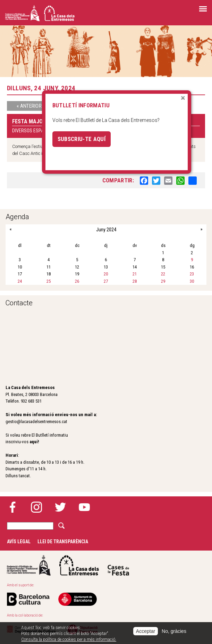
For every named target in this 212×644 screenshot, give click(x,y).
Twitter (60, 507)
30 (192, 281)
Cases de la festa (118, 565)
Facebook (12, 507)
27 (106, 281)
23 (192, 274)
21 (135, 274)
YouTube (84, 507)
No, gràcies (174, 631)
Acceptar (146, 631)
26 (77, 281)
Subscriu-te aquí (82, 139)
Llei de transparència (63, 542)
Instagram (36, 507)
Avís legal (19, 542)
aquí (34, 442)
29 (163, 281)
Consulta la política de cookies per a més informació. (69, 639)
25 (49, 281)
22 (163, 274)
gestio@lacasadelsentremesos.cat (36, 422)
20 (106, 274)
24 (20, 281)
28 (135, 281)
